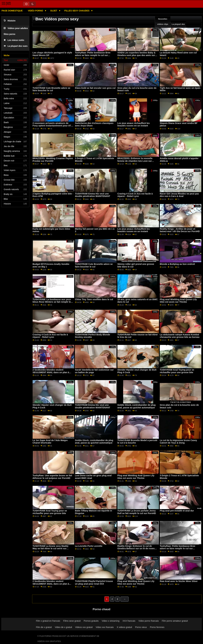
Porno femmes (157, 627)
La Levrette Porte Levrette (89, 546)
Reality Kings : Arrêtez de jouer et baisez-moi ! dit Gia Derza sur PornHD (180, 230)
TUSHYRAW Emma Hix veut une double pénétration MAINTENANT (93, 195)
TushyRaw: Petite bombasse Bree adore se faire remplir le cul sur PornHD (93, 55)
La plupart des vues (16, 46)
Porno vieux (141, 627)
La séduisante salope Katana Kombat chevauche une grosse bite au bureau (180, 336)
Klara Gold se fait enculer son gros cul (95, 88)
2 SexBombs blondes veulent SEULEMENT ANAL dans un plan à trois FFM (51, 372)
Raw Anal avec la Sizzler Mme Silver (179, 581)
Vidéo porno (36, 11)
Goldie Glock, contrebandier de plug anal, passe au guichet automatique (136, 406)
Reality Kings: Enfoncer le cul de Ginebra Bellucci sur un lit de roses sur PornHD (136, 549)
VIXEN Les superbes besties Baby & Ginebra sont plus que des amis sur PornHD (136, 55)
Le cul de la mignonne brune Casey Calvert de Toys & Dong (178, 442)
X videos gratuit (124, 627)
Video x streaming (111, 621)
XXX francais (129, 621)
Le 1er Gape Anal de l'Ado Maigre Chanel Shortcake (50, 442)
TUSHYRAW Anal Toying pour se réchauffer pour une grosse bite (177, 371)
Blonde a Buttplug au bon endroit (177, 264)
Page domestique (12, 11)
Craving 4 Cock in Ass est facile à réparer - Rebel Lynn (135, 195)
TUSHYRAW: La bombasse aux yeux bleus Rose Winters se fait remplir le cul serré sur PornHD (52, 302)
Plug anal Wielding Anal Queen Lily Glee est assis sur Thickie (178, 301)
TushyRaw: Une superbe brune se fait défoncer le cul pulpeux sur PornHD (52, 477)
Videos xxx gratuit (84, 627)
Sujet (54, 11)
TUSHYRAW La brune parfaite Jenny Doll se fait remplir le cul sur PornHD (137, 512)
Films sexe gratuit (72, 621)
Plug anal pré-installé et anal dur (177, 511)
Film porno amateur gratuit (175, 621)
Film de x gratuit (44, 627)
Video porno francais (149, 621)
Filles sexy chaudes (77, 11)
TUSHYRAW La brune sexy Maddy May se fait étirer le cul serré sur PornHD (51, 549)
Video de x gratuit (63, 627)
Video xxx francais (105, 627)
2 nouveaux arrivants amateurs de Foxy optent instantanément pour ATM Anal (53, 126)
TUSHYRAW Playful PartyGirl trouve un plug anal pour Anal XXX (94, 583)
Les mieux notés (14, 40)
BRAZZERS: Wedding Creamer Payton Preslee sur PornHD (53, 160)
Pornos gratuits (91, 621)
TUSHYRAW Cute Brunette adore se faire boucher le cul (51, 89)
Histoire (10, 21)
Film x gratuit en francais (48, 621)
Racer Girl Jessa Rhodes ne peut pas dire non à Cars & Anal (179, 195)
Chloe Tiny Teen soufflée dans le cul (94, 299)
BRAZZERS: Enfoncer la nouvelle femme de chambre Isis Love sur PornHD (135, 161)
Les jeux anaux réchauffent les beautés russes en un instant (134, 124)
